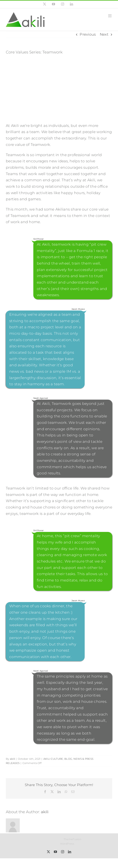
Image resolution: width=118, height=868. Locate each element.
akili (12, 759)
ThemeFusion (72, 839)
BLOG (68, 759)
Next (104, 34)
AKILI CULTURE (53, 759)
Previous (88, 34)
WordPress (67, 844)
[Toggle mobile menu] (110, 16)
